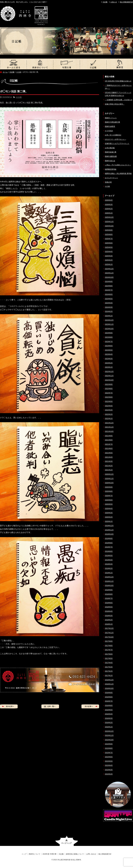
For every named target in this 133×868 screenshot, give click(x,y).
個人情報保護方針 (126, 2)
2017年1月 (109, 676)
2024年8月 (109, 286)
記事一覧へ (50, 706)
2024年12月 (109, 269)
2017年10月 (109, 637)
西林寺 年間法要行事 (112, 122)
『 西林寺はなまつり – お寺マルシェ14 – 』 (118, 87)
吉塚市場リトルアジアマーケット (117, 144)
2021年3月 (109, 461)
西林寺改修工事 (111, 152)
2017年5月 (109, 658)
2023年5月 (109, 350)
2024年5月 (109, 299)
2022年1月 (109, 419)
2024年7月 (109, 290)
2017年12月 (109, 628)
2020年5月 (109, 504)
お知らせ (114, 2)
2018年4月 (109, 611)
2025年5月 (109, 247)
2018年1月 (109, 624)
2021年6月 (109, 449)
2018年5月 (109, 607)
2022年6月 (109, 397)
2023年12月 (109, 320)
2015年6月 (109, 757)
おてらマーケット (111, 178)
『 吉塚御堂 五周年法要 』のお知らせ (119, 100)
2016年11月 (109, 684)
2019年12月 (109, 526)
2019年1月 (109, 573)
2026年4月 (109, 200)
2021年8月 (109, 440)
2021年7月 (109, 444)
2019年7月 (109, 547)
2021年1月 (109, 470)
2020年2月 (109, 517)
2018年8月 (109, 594)
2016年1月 (109, 727)
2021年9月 (109, 436)
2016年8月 (109, 697)
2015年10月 (109, 740)
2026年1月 (109, 213)
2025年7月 (109, 239)
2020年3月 (109, 513)
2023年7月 (109, 342)
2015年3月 (109, 770)
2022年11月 (109, 376)
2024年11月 (109, 273)
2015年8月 (109, 748)
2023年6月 (109, 346)
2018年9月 (109, 590)
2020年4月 (109, 509)
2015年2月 (109, 774)
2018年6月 (109, 603)
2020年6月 (109, 500)
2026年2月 (109, 209)
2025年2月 (109, 260)
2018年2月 (109, 620)
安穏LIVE (108, 182)
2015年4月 (109, 765)
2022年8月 (109, 389)
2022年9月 (109, 384)
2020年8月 (109, 491)
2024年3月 (109, 307)
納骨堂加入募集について (120, 64)
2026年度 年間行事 (66, 64)
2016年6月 (109, 705)
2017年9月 (109, 641)
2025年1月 (109, 264)
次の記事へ (90, 706)
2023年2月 (109, 363)
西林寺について (40, 64)
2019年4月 (109, 560)
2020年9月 (109, 487)
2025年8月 (109, 234)
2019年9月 (109, 539)
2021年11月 (109, 427)
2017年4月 (109, 663)
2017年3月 (109, 667)
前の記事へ (9, 706)
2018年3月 (109, 616)
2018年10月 (109, 586)
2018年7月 (109, 598)
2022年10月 (109, 380)
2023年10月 (109, 329)
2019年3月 (109, 564)
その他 (19, 72)
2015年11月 (109, 735)
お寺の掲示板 (110, 148)
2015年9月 (109, 744)
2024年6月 (109, 294)
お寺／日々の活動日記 (113, 135)
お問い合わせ (91, 854)
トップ (13, 64)
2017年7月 (109, 650)
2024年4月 (109, 303)
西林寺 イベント (111, 118)
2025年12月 (109, 217)
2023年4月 (109, 354)
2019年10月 (109, 534)
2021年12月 (109, 423)
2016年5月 (109, 710)
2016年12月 (109, 680)
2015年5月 (109, 761)
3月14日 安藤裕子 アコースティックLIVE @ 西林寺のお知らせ (118, 94)
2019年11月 (109, 530)
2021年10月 (109, 431)
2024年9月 (109, 282)
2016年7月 (109, 701)
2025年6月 (109, 243)
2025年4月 (109, 252)
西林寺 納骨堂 (110, 126)
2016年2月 (109, 723)
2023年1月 (109, 367)
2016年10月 (109, 688)
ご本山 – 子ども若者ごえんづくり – (118, 165)
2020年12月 (109, 474)
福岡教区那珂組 (111, 169)
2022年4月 (109, 406)
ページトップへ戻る (67, 841)
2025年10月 (109, 226)
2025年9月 (109, 230)
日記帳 (105, 2)
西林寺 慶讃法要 (111, 156)
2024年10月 (109, 277)
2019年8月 (109, 543)
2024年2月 (109, 311)
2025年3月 (109, 256)
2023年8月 (109, 337)
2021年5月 (109, 453)
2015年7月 (109, 753)
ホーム (5, 72)
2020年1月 (109, 521)
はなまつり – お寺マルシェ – (115, 139)
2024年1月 (109, 316)
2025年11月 (109, 222)
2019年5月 (109, 556)
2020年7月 (109, 496)
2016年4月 (109, 714)
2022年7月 (109, 393)
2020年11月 (109, 479)
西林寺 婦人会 (110, 161)
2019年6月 (109, 551)
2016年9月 (109, 693)
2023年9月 (109, 333)
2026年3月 (109, 205)
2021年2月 (109, 466)
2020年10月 (109, 483)
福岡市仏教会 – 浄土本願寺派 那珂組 (118, 173)
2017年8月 (109, 646)
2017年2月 (109, 671)
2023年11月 (109, 324)
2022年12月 (109, 372)
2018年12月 (109, 577)
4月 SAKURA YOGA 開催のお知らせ (118, 81)
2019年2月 (109, 568)
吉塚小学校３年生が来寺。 (115, 104)
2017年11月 (109, 633)
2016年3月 (109, 718)
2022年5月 (109, 401)
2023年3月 (109, 359)
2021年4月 (109, 457)
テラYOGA (109, 131)
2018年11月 (109, 581)
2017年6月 (109, 654)
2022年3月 (109, 410)
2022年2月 (109, 414)
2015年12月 (109, 731)
